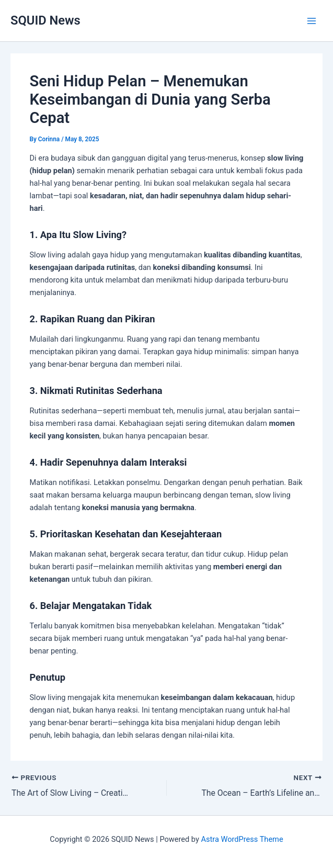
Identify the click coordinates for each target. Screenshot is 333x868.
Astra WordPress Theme (242, 839)
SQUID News (45, 20)
